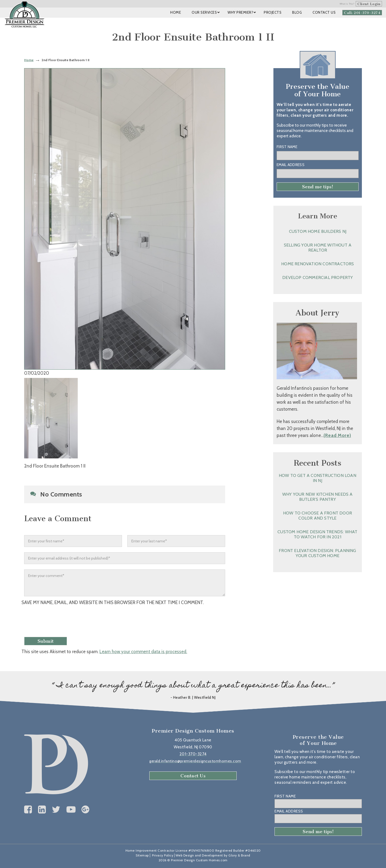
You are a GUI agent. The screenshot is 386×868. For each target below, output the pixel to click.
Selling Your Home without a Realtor (318, 248)
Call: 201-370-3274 (362, 13)
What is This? (347, 4)
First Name (287, 147)
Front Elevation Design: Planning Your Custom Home (317, 553)
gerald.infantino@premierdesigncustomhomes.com (195, 761)
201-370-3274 (193, 754)
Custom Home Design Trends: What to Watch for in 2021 (317, 534)
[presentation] (66, 622)
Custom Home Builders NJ (318, 231)
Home (29, 60)
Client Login (369, 4)
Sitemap (142, 855)
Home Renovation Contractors (318, 264)
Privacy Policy (163, 855)
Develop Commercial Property (318, 277)
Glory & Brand (239, 855)
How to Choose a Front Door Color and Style (318, 516)
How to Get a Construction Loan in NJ (318, 478)
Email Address (291, 165)
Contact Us (193, 776)
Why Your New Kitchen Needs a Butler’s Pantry (318, 497)
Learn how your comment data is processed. (143, 652)
